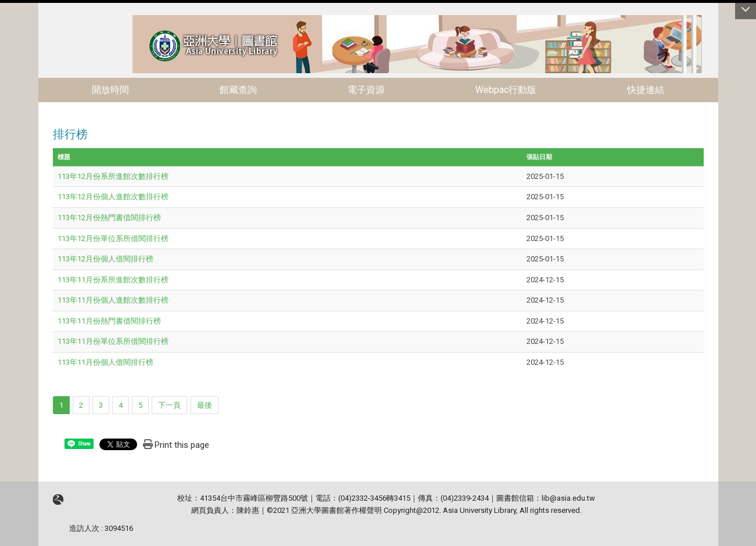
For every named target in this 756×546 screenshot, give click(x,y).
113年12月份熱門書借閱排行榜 (109, 218)
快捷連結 (646, 90)
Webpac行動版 (506, 90)
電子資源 (366, 90)
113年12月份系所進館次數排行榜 (113, 176)
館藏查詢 (238, 90)
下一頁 (169, 405)
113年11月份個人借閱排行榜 (105, 362)
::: (126, 20)
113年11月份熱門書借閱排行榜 (109, 321)
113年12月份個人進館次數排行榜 (113, 197)
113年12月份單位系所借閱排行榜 (113, 238)
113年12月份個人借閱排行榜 (105, 259)
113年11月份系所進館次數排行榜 (113, 280)
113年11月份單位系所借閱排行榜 (113, 341)
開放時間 (110, 90)
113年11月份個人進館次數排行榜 (113, 300)
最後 (205, 405)
